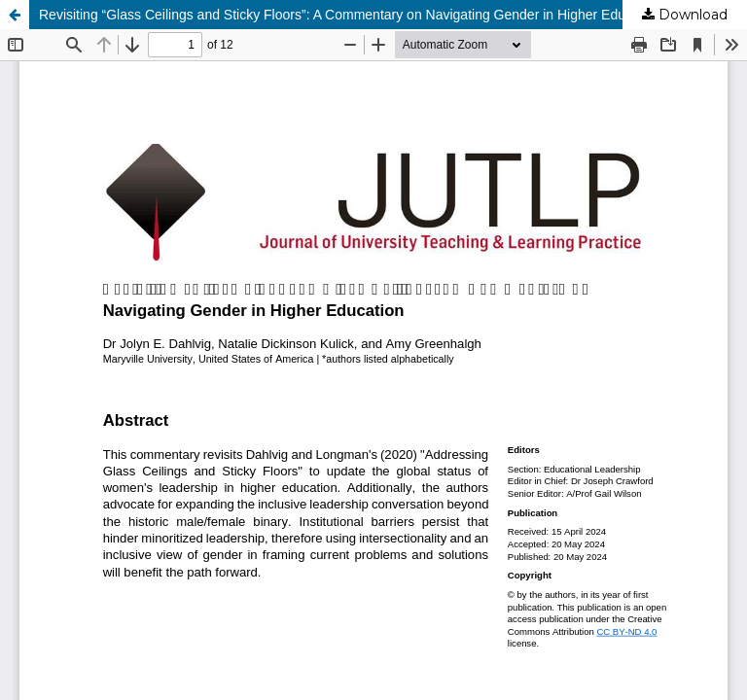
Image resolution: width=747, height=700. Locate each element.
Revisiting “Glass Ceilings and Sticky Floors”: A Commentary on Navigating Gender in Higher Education (350, 15)
